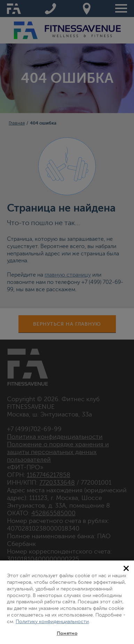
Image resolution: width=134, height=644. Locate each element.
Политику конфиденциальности (52, 622)
